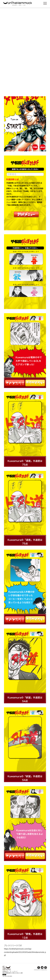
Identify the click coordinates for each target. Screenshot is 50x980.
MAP (4, 975)
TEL (4, 976)
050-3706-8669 (8, 976)
